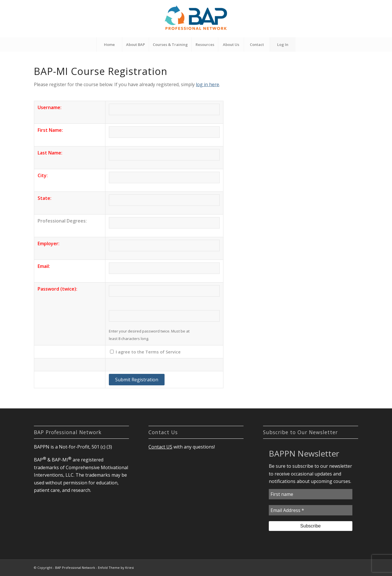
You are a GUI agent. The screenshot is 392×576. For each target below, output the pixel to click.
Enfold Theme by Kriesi (116, 568)
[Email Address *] (311, 510)
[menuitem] (109, 45)
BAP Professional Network (75, 568)
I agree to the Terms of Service (148, 352)
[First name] (311, 494)
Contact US (160, 447)
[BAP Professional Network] (196, 19)
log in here (207, 84)
